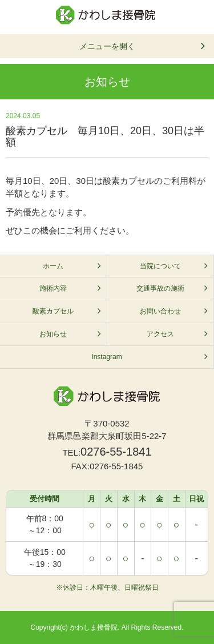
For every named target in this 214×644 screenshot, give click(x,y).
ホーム (53, 266)
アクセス (160, 334)
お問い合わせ (160, 311)
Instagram (106, 357)
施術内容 (53, 288)
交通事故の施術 (160, 288)
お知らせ (53, 334)
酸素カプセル (53, 311)
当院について (160, 266)
